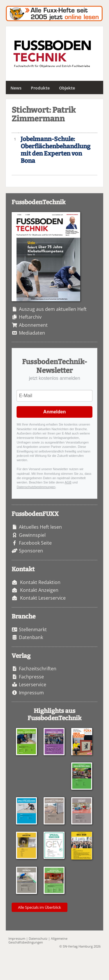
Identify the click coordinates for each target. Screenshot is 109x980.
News (16, 88)
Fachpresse (31, 677)
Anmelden (54, 412)
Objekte (67, 88)
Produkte (40, 88)
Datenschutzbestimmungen (36, 487)
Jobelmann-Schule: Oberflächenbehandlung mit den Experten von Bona (56, 150)
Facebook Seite (35, 543)
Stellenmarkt (33, 629)
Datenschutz (38, 938)
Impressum (31, 693)
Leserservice (33, 685)
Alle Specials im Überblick (40, 907)
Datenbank (31, 637)
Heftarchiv (30, 317)
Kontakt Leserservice (43, 598)
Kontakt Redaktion (40, 582)
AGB (68, 482)
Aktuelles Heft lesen (40, 527)
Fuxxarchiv (54, 13)
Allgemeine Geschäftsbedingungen (38, 940)
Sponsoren (31, 551)
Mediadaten (32, 333)
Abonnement (33, 325)
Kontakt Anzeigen (39, 590)
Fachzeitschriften (38, 669)
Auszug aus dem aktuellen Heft (53, 309)
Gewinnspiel (32, 535)
